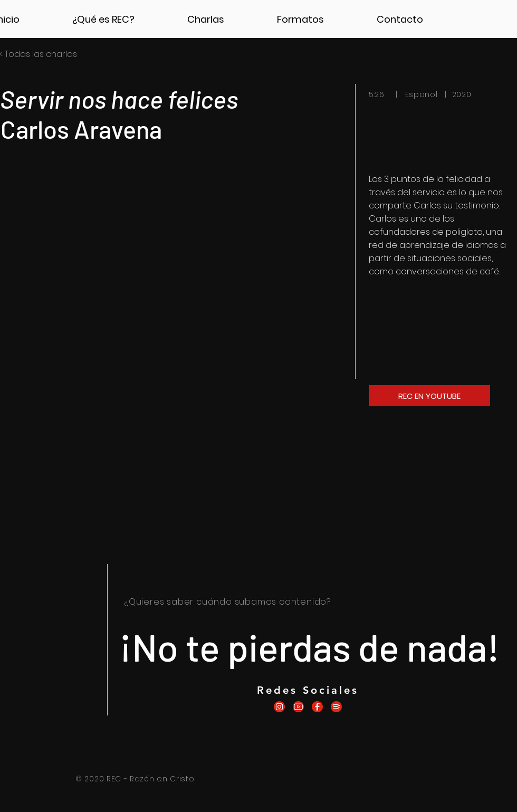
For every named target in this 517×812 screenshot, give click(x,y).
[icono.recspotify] (336, 707)
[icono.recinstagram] (279, 707)
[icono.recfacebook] (317, 707)
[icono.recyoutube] (298, 707)
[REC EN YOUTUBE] (429, 396)
